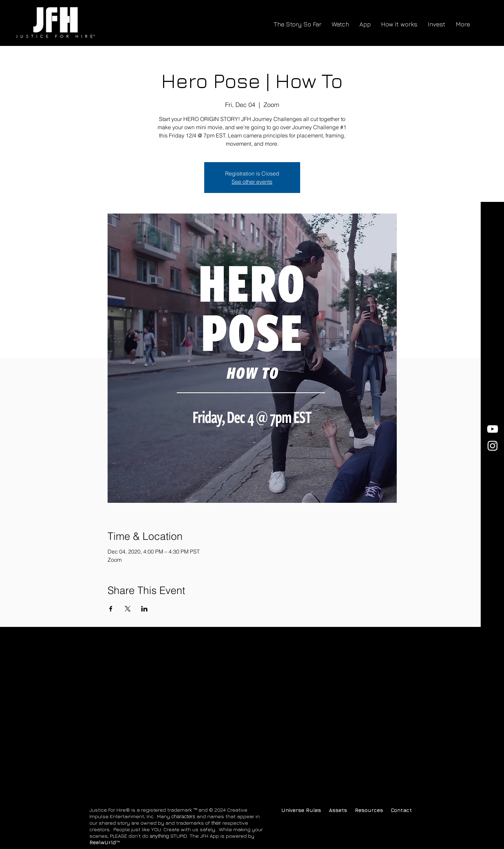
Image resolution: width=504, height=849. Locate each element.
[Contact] (405, 810)
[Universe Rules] (301, 810)
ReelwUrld (103, 842)
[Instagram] (493, 446)
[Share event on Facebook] (111, 609)
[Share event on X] (128, 609)
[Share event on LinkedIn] (144, 609)
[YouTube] (493, 429)
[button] (338, 810)
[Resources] (370, 810)
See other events (252, 182)
